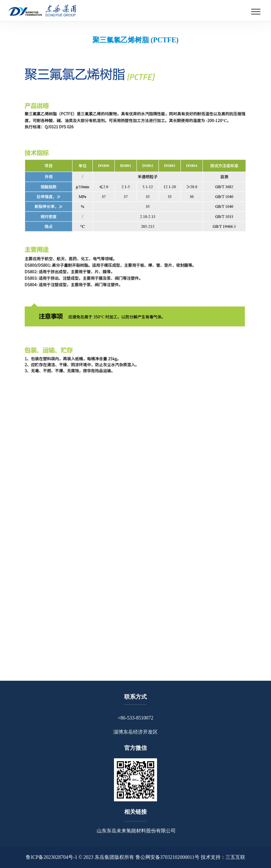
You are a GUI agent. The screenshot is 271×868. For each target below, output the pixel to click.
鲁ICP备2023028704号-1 (51, 857)
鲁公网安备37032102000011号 (167, 857)
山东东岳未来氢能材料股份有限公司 (135, 831)
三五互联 (235, 857)
